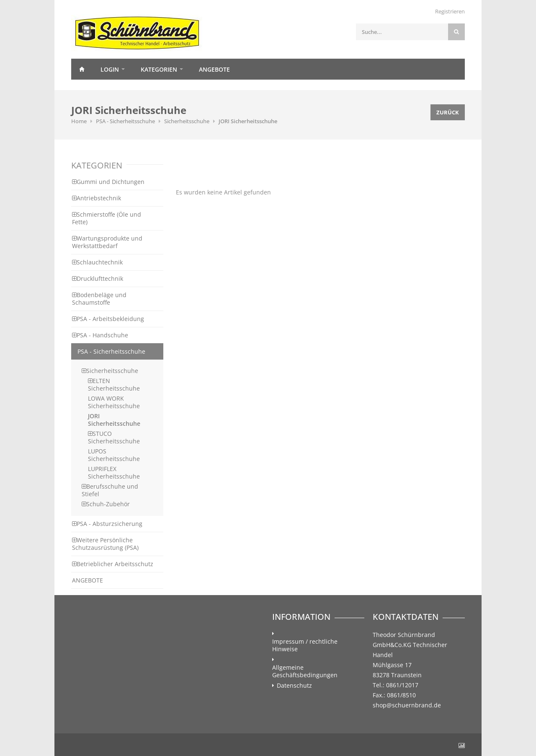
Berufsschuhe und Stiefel (110, 490)
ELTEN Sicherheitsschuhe (114, 384)
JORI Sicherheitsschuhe (248, 121)
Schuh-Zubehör (106, 504)
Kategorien (159, 69)
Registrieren (450, 11)
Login (110, 69)
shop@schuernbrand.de (407, 705)
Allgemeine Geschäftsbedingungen (305, 671)
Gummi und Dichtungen (108, 182)
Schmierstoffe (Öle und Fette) (107, 218)
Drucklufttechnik (98, 278)
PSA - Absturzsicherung (107, 524)
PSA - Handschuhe (100, 335)
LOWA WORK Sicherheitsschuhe (114, 402)
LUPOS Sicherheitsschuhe (114, 455)
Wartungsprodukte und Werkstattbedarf (107, 242)
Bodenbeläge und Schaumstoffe (99, 299)
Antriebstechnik (97, 198)
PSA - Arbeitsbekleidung (108, 319)
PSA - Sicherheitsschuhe (125, 121)
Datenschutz (294, 686)
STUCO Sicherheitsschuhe (114, 437)
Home (82, 69)
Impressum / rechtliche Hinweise (305, 645)
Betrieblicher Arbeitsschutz (113, 564)
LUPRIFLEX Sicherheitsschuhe (114, 472)
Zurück (448, 112)
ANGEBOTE (88, 580)
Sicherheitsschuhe (187, 121)
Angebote (214, 69)
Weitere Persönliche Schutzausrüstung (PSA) (105, 544)
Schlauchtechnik (97, 262)
